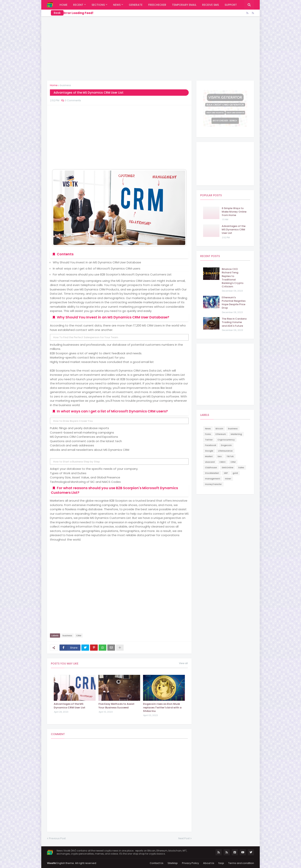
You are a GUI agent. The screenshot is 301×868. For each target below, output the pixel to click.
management (213, 479)
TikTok (230, 456)
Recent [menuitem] (78, 5)
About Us (209, 863)
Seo (220, 456)
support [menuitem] (231, 5)
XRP (226, 473)
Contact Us (157, 863)
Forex (208, 434)
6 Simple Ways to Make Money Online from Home (234, 212)
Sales (241, 467)
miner (228, 479)
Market (209, 456)
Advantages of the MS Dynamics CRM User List (69, 706)
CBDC (223, 462)
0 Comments (73, 100)
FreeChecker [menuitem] (157, 5)
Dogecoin (226, 445)
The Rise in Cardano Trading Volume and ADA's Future (234, 322)
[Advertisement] (150, 48)
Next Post (184, 838)
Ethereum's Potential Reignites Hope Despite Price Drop (234, 303)
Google (209, 451)
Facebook (211, 445)
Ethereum (221, 434)
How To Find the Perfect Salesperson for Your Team (86, 337)
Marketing (236, 434)
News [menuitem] (117, 5)
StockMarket (212, 473)
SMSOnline (228, 467)
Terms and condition (241, 863)
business (65, 85)
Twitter (209, 440)
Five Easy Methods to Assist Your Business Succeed (116, 706)
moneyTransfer (213, 484)
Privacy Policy (190, 863)
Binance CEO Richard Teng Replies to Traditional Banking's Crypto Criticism (233, 278)
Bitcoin (219, 429)
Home (54, 85)
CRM (79, 636)
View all (183, 663)
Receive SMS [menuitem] (210, 5)
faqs (221, 863)
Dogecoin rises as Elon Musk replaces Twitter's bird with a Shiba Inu (162, 707)
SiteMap (173, 863)
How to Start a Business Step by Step (76, 462)
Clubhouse (211, 467)
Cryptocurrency (226, 440)
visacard (210, 462)
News (208, 429)
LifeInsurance (225, 451)
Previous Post (57, 838)
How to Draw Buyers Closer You (73, 421)
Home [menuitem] (63, 5)
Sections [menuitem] (98, 5)
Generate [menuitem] (136, 5)
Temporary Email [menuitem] (184, 5)
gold (235, 473)
